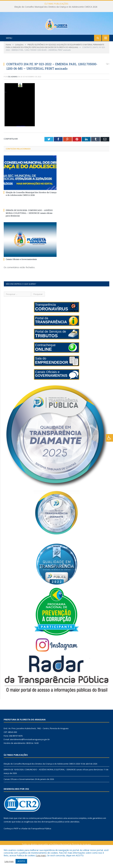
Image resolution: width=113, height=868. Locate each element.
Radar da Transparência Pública (37, 841)
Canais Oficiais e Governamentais (21, 272)
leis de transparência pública (51, 834)
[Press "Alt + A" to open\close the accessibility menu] (109, 438)
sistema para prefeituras (40, 830)
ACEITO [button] (21, 861)
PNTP (16, 841)
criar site (22, 830)
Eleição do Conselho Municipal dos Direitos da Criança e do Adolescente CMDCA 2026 (56, 7)
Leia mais (41, 855)
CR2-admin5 (12, 89)
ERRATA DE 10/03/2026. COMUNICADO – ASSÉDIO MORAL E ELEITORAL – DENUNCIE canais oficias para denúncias (29, 225)
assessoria (73, 830)
